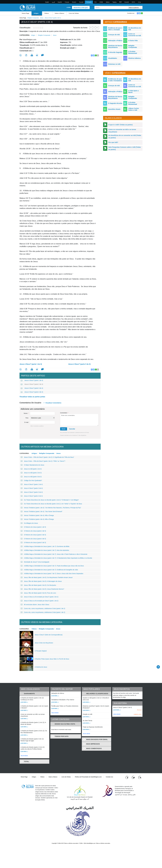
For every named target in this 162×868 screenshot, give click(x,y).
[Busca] (126, 7)
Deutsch (74, 2)
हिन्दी (120, 2)
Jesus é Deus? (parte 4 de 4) (32, 392)
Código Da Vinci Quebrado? (31, 480)
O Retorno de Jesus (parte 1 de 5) (33, 527)
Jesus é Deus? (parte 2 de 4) (32, 384)
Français (67, 2)
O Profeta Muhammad (133, 52)
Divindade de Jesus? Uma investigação (35, 562)
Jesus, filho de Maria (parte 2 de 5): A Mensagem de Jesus (41, 581)
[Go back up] (158, 667)
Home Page (25, 13)
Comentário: (64, 413)
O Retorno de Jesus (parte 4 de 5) (33, 539)
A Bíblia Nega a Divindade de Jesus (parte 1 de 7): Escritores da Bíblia (45, 546)
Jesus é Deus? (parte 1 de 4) (31, 364)
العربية (53, 2)
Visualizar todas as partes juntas (32, 397)
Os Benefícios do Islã (135, 29)
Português (89, 2)
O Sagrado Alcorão (115, 103)
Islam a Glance (59, 13)
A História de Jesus (41, 667)
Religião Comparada (33, 18)
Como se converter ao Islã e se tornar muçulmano (122, 131)
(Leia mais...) (24, 702)
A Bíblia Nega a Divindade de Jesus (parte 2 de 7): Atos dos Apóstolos (45, 550)
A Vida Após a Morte (133, 92)
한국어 (133, 2)
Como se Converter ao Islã (135, 35)
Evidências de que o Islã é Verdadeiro (115, 80)
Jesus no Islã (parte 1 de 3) (31, 469)
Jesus (42, 18)
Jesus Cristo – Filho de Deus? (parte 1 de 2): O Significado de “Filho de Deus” (47, 457)
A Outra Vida (133, 40)
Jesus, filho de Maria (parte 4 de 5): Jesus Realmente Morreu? (42, 589)
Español (60, 2)
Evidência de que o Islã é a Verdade (115, 29)
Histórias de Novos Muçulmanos (115, 46)
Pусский (81, 2)
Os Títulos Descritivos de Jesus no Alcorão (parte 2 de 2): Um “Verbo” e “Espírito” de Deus (51, 504)
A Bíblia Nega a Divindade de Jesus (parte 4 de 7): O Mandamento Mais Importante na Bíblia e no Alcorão (56, 558)
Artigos (36, 13)
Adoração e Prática (115, 40)
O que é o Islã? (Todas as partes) (120, 125)
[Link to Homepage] (27, 7)
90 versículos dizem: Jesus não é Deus (35, 605)
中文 (95, 2)
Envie (64, 429)
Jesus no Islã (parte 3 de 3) (31, 477)
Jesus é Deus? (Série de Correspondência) (49, 635)
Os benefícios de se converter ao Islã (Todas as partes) (125, 136)
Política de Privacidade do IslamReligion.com (88, 777)
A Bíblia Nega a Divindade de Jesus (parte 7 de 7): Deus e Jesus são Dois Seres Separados (52, 574)
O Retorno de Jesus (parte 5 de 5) (33, 543)
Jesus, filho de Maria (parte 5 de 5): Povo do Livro (38, 593)
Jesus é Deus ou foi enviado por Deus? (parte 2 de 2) (40, 597)
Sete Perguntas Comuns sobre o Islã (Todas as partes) (125, 148)
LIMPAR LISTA (138, 714)
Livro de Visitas (74, 13)
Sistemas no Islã (114, 64)
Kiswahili (127, 2)
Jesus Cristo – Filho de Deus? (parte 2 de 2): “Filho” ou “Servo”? (43, 461)
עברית (139, 2)
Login (68, 7)
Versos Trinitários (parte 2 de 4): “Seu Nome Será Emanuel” (42, 511)
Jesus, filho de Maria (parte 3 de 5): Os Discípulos (38, 585)
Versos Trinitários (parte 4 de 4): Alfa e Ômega (37, 519)
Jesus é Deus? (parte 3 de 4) (79, 364)
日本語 (101, 2)
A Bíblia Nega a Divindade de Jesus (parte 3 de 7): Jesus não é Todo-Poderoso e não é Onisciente (54, 554)
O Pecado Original (41, 651)
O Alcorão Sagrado (115, 52)
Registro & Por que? (81, 8)
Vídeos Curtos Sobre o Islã (134, 109)
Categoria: (25, 35)
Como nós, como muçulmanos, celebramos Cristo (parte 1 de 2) (43, 612)
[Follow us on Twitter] (134, 777)
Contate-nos (131, 13)
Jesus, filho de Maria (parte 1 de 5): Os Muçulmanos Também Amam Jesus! (47, 577)
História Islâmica (134, 58)
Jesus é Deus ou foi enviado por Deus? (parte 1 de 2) (40, 601)
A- (91, 28)
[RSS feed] (140, 777)
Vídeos (47, 13)
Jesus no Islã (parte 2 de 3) (31, 473)
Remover (140, 710)
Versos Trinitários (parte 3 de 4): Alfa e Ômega (37, 515)
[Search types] (135, 7)
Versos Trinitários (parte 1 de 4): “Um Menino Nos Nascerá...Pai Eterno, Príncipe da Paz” (51, 508)
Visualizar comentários (53, 403)
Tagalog (114, 2)
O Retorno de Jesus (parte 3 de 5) (33, 535)
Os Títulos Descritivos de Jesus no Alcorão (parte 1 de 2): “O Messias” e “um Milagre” (50, 500)
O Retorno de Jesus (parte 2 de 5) (33, 531)
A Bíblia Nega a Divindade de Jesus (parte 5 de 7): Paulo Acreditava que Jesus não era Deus (52, 566)
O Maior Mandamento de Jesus (32, 465)
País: (27, 418)
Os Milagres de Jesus (29, 523)
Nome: (26, 413)
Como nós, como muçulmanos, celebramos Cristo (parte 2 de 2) (43, 608)
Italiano (108, 2)
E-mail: (27, 422)
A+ (97, 28)
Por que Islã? (113, 142)
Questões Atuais (114, 109)
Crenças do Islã (114, 35)
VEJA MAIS (24, 756)
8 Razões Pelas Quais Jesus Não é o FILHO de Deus (52, 659)
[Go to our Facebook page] (127, 777)
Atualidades (113, 58)
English (47, 2)
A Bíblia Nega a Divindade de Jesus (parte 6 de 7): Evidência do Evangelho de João (49, 570)
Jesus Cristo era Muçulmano (44, 643)
